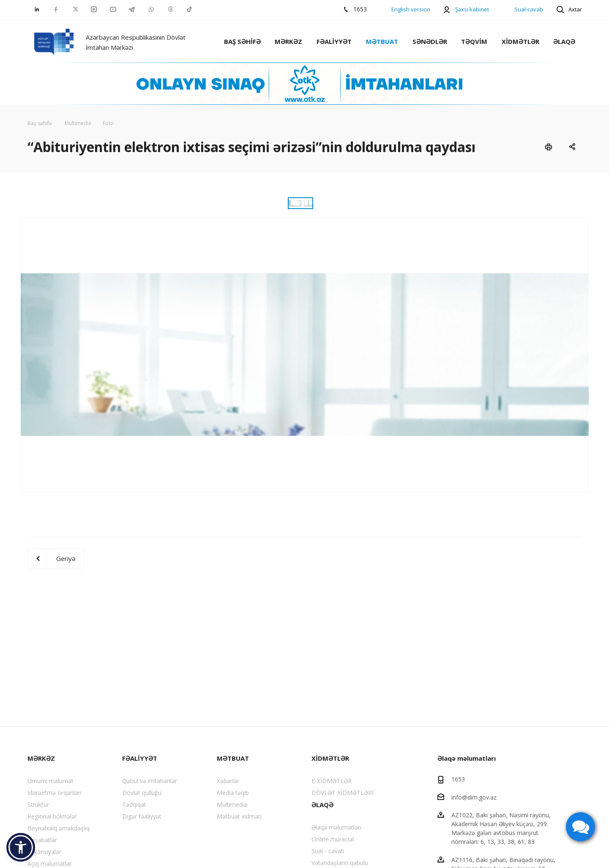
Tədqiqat (134, 804)
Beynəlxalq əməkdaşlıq (59, 828)
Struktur (38, 804)
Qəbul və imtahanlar (150, 781)
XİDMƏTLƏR (520, 41)
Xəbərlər (228, 781)
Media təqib (233, 793)
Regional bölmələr (52, 816)
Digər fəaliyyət (142, 816)
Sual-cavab (529, 9)
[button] (21, 847)
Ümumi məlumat (51, 781)
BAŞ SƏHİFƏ (242, 41)
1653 (458, 779)
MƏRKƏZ (288, 41)
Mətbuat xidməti (239, 816)
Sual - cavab (328, 851)
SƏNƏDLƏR (430, 41)
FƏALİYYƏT (334, 41)
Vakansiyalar (44, 852)
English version (411, 9)
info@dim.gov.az (474, 797)
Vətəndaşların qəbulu (340, 863)
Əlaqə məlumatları (336, 827)
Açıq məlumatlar (50, 864)
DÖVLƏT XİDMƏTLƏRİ (343, 793)
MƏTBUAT (382, 41)
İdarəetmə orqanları (55, 793)
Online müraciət (333, 839)
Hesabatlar (42, 840)
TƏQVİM (474, 41)
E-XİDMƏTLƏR (332, 781)
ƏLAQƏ (564, 41)
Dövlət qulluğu (142, 793)
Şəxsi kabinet (472, 9)
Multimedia (232, 804)
